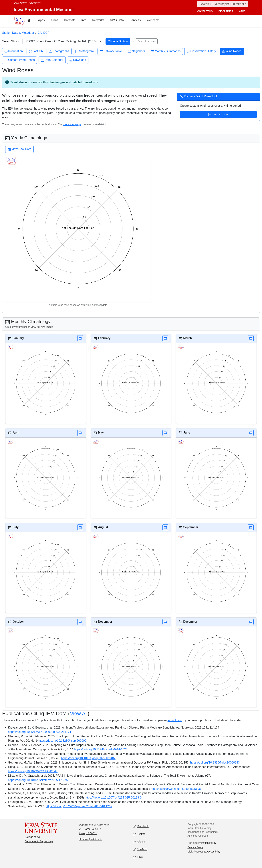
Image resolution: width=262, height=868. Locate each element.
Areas (54, 20)
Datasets (70, 20)
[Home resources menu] (31, 21)
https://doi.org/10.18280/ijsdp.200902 (62, 741)
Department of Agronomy (39, 841)
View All (79, 713)
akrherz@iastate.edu (91, 839)
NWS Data (117, 20)
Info (84, 20)
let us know (175, 720)
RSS (138, 857)
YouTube (140, 849)
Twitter (139, 834)
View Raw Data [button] (19, 149)
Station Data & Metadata (18, 33)
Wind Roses (232, 51)
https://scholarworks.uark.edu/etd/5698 (176, 789)
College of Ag (32, 837)
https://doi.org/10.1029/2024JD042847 (33, 771)
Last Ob (36, 51)
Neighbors (137, 51)
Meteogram (85, 51)
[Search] (223, 4)
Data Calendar (52, 60)
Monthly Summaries (166, 51)
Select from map (147, 41)
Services (135, 20)
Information (14, 51)
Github (139, 842)
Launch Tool (218, 115)
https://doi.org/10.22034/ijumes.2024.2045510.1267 (79, 806)
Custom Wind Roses (20, 60)
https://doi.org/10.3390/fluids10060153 (215, 763)
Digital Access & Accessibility (204, 852)
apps (242, 11)
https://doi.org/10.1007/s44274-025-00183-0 (113, 798)
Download (78, 60)
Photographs (59, 51)
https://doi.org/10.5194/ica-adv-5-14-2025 (101, 749)
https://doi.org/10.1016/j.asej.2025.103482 (88, 758)
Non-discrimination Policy (202, 843)
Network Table (111, 51)
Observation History (201, 51)
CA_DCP (44, 33)
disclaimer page (72, 124)
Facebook (141, 826)
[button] (80, 338)
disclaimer (226, 11)
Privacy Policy (195, 847)
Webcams (153, 20)
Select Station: (12, 41)
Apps (41, 20)
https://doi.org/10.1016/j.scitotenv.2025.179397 (38, 780)
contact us (205, 11)
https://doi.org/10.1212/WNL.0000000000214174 (39, 732)
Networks (98, 20)
